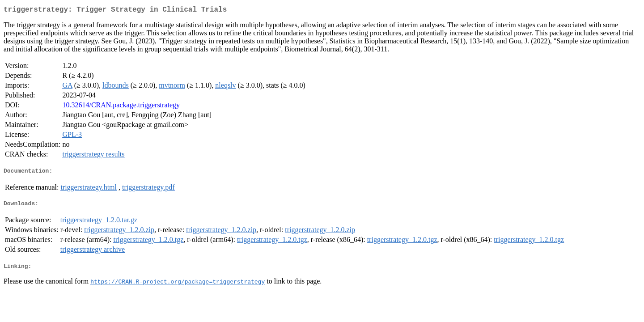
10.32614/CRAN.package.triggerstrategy (121, 107)
